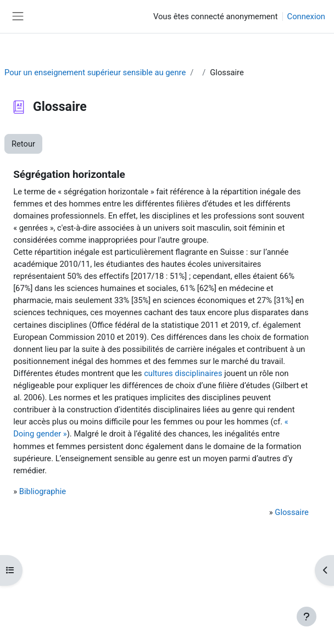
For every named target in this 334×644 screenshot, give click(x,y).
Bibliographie (43, 491)
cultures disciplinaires (183, 373)
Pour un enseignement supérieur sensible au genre (95, 72)
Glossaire (291, 512)
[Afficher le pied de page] (307, 617)
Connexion (306, 16)
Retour (23, 144)
